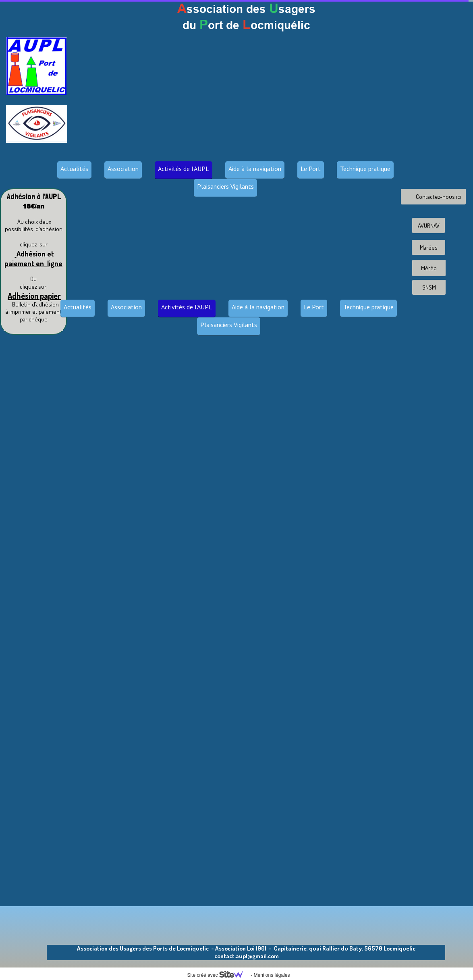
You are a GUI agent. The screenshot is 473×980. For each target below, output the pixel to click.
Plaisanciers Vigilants (225, 186)
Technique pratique (365, 169)
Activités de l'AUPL (184, 169)
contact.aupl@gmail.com (247, 956)
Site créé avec (218, 975)
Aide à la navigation (255, 169)
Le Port (311, 169)
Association (123, 169)
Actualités (74, 169)
